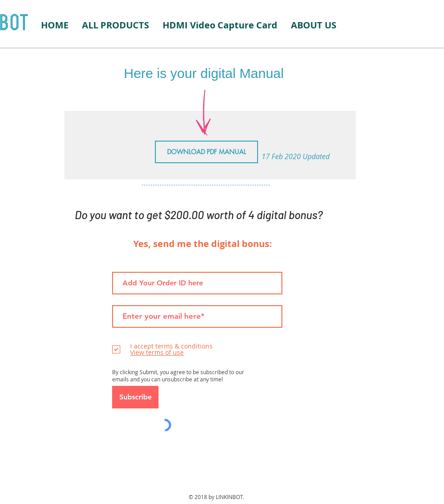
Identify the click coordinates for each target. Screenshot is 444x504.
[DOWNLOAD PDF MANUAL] (206, 152)
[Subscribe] (135, 397)
